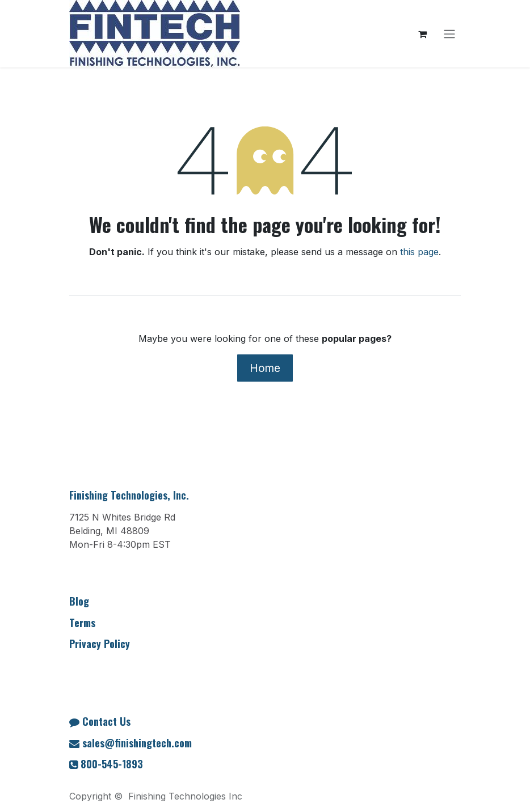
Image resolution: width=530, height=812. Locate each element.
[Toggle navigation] (449, 34)
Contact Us (106, 721)
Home (265, 368)
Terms (82, 623)
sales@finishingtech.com (137, 743)
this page (419, 252)
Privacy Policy (100, 644)
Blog (79, 601)
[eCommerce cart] (422, 34)
